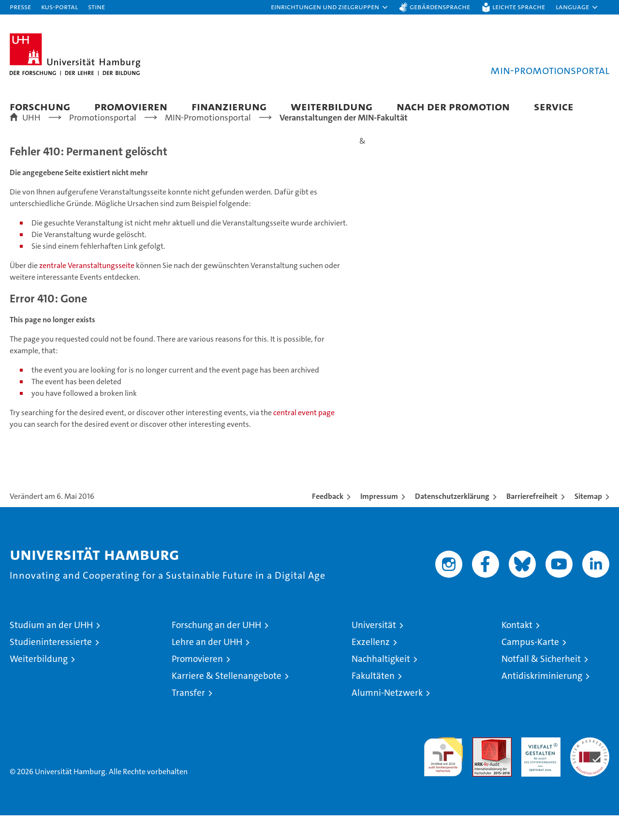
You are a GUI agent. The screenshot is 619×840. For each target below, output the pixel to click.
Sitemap (588, 521)
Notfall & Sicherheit (541, 683)
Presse (20, 7)
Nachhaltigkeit (381, 683)
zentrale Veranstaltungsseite (88, 290)
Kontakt (517, 650)
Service (554, 106)
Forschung (40, 106)
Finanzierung (229, 106)
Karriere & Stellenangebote (227, 700)
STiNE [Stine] (96, 7)
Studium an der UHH (51, 650)
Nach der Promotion (453, 106)
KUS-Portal (59, 7)
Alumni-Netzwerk (387, 717)
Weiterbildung (332, 106)
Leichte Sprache (519, 7)
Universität (374, 650)
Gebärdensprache (440, 7)
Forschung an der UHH (216, 650)
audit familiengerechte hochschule (443, 777)
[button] (330, 7)
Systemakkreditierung (590, 767)
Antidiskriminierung (542, 700)
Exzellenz (371, 667)
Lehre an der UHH (207, 667)
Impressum (379, 521)
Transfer (188, 717)
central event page (304, 437)
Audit (482, 767)
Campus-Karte (530, 667)
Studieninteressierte (51, 667)
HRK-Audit (538, 767)
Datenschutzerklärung (452, 521)
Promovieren (131, 106)
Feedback (328, 521)
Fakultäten (373, 700)
